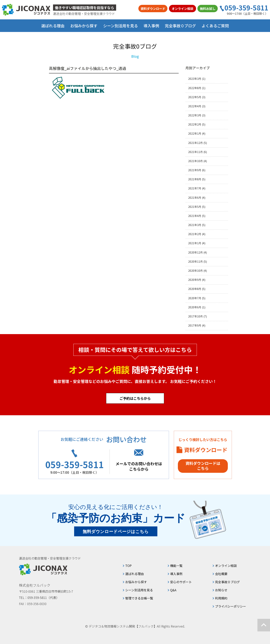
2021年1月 (195, 243)
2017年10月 (195, 316)
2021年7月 (195, 188)
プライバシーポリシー (231, 606)
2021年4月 (195, 216)
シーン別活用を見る (139, 590)
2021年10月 (195, 161)
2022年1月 (195, 134)
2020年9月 (195, 280)
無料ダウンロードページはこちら (116, 532)
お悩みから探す (136, 582)
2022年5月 (195, 97)
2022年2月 (195, 124)
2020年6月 (195, 307)
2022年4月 (195, 106)
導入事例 (151, 26)
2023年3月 (195, 79)
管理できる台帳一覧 (139, 598)
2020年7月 (195, 298)
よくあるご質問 (215, 26)
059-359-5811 (246, 8)
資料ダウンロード (153, 9)
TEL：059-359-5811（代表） (39, 598)
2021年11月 (195, 152)
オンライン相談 (183, 9)
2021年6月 (195, 198)
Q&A (173, 590)
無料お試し (208, 9)
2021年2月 (195, 234)
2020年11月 (195, 262)
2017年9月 (195, 325)
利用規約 (221, 598)
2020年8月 (195, 289)
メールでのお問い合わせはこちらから (139, 466)
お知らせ (221, 590)
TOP (128, 566)
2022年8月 (195, 88)
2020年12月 (195, 252)
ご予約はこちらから (135, 398)
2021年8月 (195, 179)
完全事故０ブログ (180, 26)
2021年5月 (195, 207)
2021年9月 (195, 170)
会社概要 (221, 574)
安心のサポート (181, 582)
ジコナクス (26, 10)
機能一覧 (176, 566)
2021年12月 (195, 143)
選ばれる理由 (53, 26)
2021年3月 (195, 225)
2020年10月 (195, 271)
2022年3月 (195, 115)
